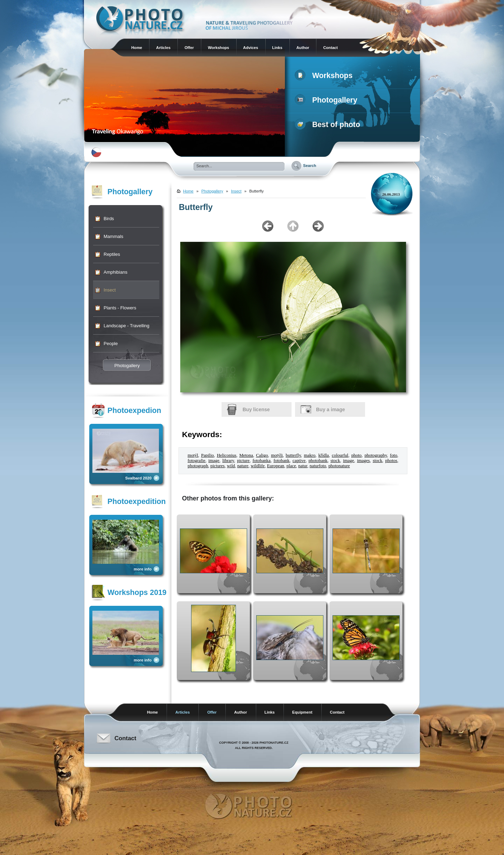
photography (376, 455)
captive (299, 461)
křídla (324, 455)
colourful (340, 455)
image (214, 461)
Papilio (207, 455)
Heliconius (226, 455)
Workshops (219, 48)
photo (356, 455)
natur (303, 466)
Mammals (113, 236)
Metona (246, 455)
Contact (330, 48)
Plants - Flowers (120, 308)
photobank (318, 461)
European (276, 466)
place (291, 466)
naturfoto (318, 466)
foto (394, 455)
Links (277, 48)
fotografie (197, 461)
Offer (189, 48)
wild (231, 466)
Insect (110, 290)
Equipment (302, 712)
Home (137, 48)
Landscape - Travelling (127, 326)
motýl (193, 455)
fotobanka (261, 461)
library (228, 461)
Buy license (256, 409)
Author (303, 48)
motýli (277, 455)
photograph (198, 466)
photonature (339, 466)
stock (335, 461)
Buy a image (330, 409)
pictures (218, 466)
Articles (163, 48)
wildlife (258, 466)
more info (143, 569)
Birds (109, 219)
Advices (251, 48)
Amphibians (115, 272)
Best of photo (329, 125)
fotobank (281, 461)
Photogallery (327, 100)
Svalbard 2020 (138, 478)
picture (243, 461)
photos (391, 461)
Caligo (262, 455)
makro (310, 455)
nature (243, 466)
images (363, 461)
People (111, 344)
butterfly (293, 455)
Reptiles (112, 254)
